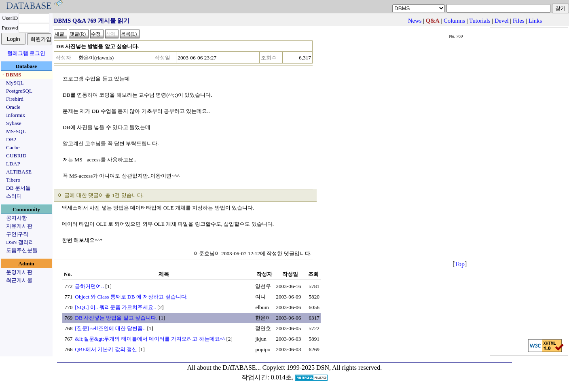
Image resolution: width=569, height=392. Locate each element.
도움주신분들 (22, 250)
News (415, 21)
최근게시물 (19, 280)
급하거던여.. (89, 286)
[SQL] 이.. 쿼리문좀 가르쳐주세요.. (115, 307)
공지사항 (17, 218)
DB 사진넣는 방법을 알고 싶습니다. (116, 318)
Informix (16, 115)
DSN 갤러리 (20, 242)
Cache (13, 147)
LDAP (13, 164)
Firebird (15, 99)
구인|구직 (17, 234)
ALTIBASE (19, 172)
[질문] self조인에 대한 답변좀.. (110, 328)
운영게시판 (19, 272)
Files (519, 21)
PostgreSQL (19, 91)
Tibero (13, 180)
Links (535, 21)
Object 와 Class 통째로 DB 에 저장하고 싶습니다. (131, 297)
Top (460, 264)
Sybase (14, 123)
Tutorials (480, 21)
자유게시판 (19, 226)
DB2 (11, 139)
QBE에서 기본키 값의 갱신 (106, 349)
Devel (502, 21)
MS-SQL (16, 131)
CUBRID (16, 156)
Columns (454, 21)
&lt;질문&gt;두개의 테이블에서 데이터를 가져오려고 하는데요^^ (150, 339)
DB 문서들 (18, 188)
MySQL (15, 83)
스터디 (14, 196)
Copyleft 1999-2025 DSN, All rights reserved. (322, 368)
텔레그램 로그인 (26, 53)
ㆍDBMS (11, 75)
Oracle (13, 107)
